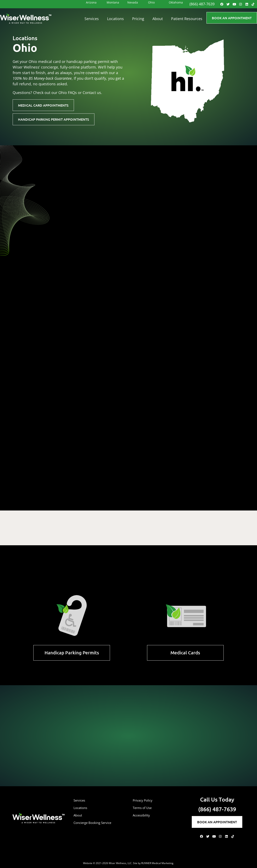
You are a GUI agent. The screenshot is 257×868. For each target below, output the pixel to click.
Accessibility (143, 815)
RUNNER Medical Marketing (157, 863)
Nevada (133, 2)
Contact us (92, 93)
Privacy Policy (145, 800)
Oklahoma (176, 2)
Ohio (151, 2)
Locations (115, 19)
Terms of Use (144, 808)
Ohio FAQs (68, 93)
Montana (113, 2)
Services (92, 19)
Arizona (91, 2)
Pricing (138, 19)
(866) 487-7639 (202, 4)
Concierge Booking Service (97, 823)
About (158, 19)
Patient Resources (187, 19)
